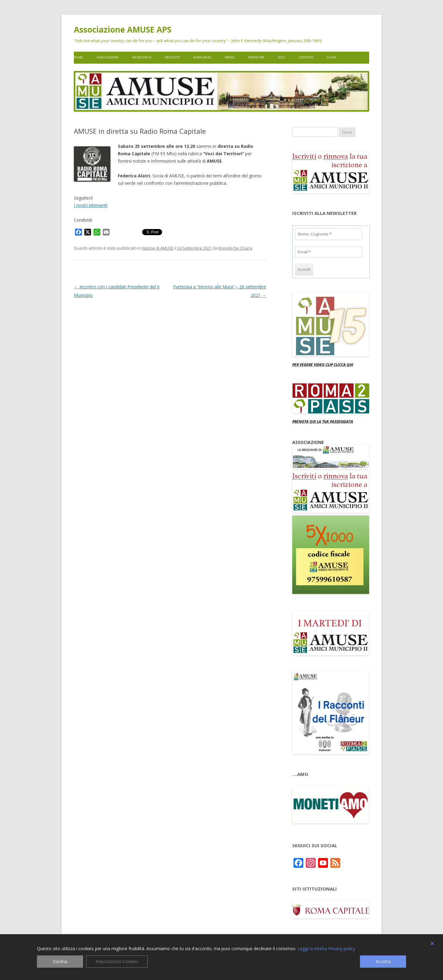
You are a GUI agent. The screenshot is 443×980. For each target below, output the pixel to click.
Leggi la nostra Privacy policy (326, 949)
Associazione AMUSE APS (123, 30)
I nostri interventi (91, 205)
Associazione (108, 57)
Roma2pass (202, 57)
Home (78, 57)
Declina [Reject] (60, 961)
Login (331, 57)
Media (230, 57)
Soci (281, 57)
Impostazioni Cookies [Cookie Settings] (117, 961)
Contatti (306, 57)
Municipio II (142, 57)
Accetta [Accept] (383, 961)
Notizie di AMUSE (158, 248)
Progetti (172, 57)
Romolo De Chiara (235, 248)
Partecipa (256, 57)
